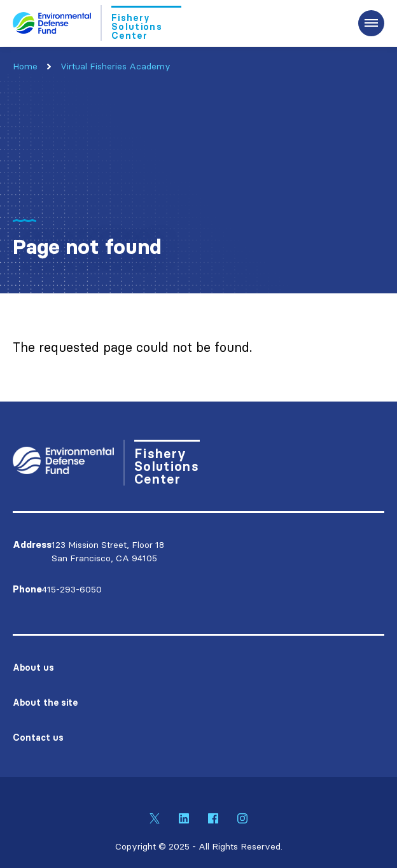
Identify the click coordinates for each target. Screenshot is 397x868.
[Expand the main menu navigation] (371, 23)
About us (33, 668)
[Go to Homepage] (97, 23)
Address (32, 545)
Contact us (38, 738)
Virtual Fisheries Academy (115, 66)
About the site (45, 703)
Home (25, 66)
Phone (27, 589)
